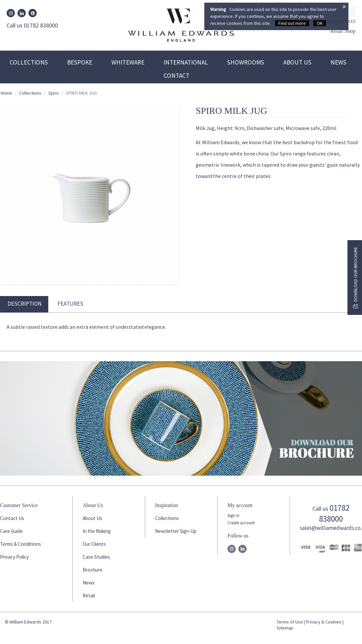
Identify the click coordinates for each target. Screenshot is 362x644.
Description (25, 304)
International (186, 62)
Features (70, 304)
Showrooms (246, 62)
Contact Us (12, 518)
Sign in (233, 515)
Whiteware (128, 62)
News (339, 62)
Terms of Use (290, 622)
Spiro (54, 93)
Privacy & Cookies (324, 622)
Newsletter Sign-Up (176, 531)
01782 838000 (334, 513)
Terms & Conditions (20, 544)
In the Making (97, 531)
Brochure (93, 570)
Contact (177, 75)
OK (320, 23)
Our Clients (94, 544)
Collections (29, 62)
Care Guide (11, 531)
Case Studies (96, 557)
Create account (241, 523)
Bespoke (80, 62)
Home (6, 93)
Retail (89, 596)
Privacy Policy (14, 557)
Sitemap (285, 628)
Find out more (292, 23)
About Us (297, 62)
